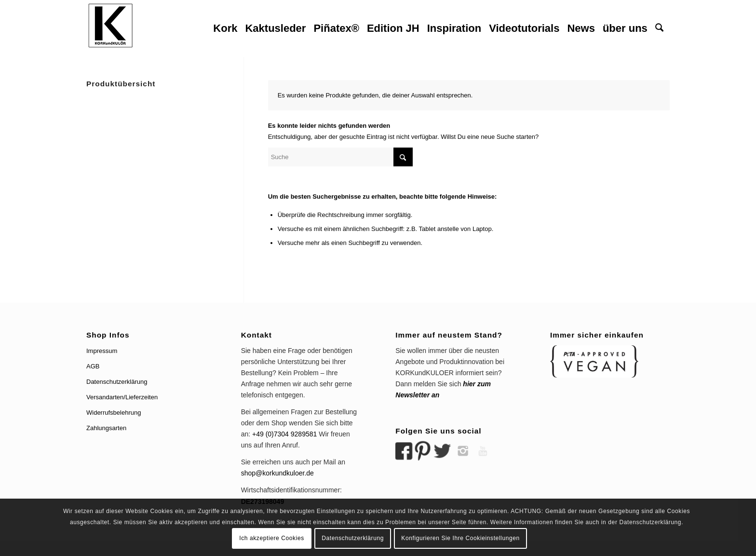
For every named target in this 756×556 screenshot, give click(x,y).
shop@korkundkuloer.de (277, 473)
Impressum (102, 351)
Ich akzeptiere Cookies (272, 538)
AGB (93, 366)
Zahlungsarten (106, 428)
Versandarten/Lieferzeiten (122, 397)
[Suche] (659, 28)
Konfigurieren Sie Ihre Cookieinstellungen (460, 538)
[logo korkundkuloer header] (110, 28)
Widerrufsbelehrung (114, 413)
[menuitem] (225, 28)
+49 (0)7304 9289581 (284, 434)
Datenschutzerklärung (117, 382)
